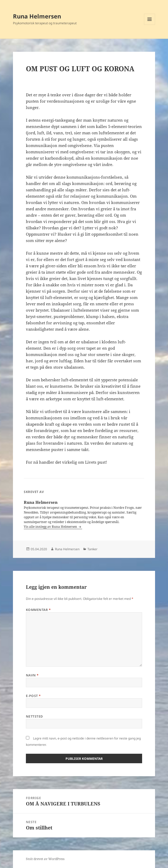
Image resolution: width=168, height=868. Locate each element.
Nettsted (34, 716)
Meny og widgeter (150, 25)
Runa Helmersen (37, 16)
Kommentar (38, 610)
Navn (32, 675)
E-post (33, 696)
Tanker (92, 549)
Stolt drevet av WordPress (45, 859)
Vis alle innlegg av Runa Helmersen (51, 527)
